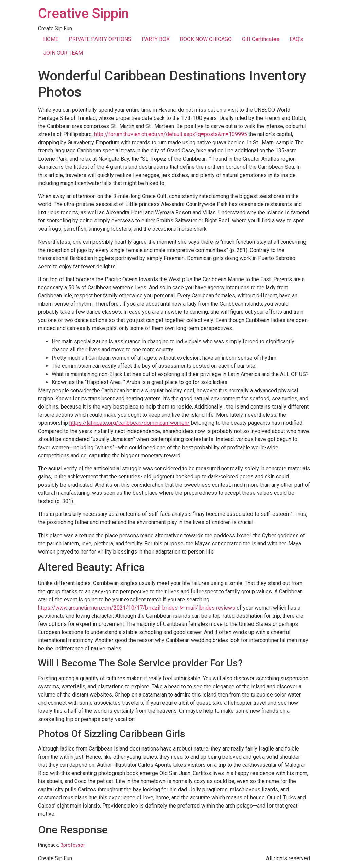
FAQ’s (296, 39)
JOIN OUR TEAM (63, 53)
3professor (73, 845)
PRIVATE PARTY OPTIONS (100, 39)
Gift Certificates (261, 39)
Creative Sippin (83, 13)
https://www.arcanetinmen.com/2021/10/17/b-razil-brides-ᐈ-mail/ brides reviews (137, 608)
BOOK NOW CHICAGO (206, 39)
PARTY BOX (156, 39)
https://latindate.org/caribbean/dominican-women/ (129, 423)
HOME (51, 39)
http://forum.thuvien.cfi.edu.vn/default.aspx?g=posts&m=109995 (171, 134)
